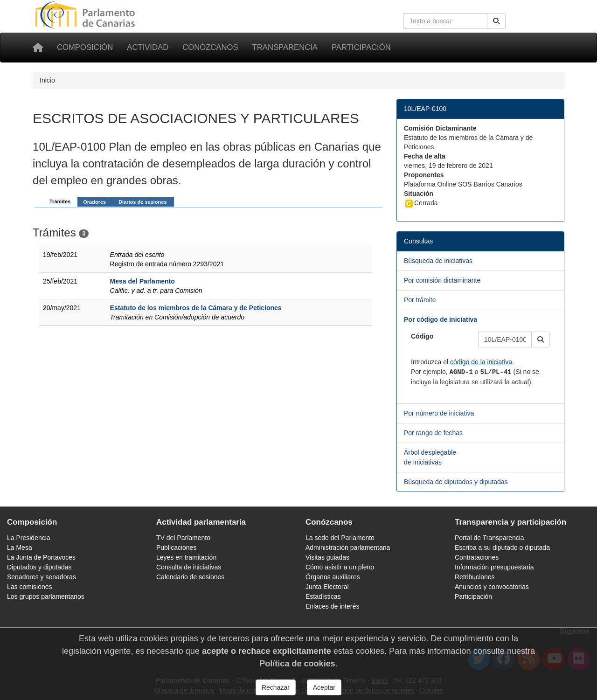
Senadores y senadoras (42, 577)
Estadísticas (323, 596)
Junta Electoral (327, 587)
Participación (361, 47)
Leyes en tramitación (186, 557)
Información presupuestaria (494, 567)
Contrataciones (477, 557)
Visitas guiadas (327, 557)
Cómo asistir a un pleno (340, 567)
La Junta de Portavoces (41, 557)
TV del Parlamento (183, 538)
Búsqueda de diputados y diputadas (456, 482)
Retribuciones (475, 577)
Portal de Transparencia (489, 538)
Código (422, 336)
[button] (541, 340)
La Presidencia (29, 538)
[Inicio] (38, 48)
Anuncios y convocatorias (492, 587)
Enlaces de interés (332, 606)
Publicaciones (176, 548)
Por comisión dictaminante (442, 280)
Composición (85, 47)
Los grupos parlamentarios (46, 596)
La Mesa (20, 548)
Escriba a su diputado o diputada (502, 548)
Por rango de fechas (433, 433)
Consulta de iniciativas (189, 567)
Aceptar (324, 687)
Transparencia (285, 47)
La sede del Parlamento (340, 538)
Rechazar (276, 687)
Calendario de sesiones (190, 577)
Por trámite (420, 300)
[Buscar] (496, 21)
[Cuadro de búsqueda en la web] (445, 21)
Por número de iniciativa (439, 413)
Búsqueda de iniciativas (438, 261)
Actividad (148, 47)
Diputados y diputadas (39, 567)
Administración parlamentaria (348, 548)
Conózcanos (210, 47)
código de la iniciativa (481, 362)
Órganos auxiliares (333, 577)
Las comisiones (30, 587)
